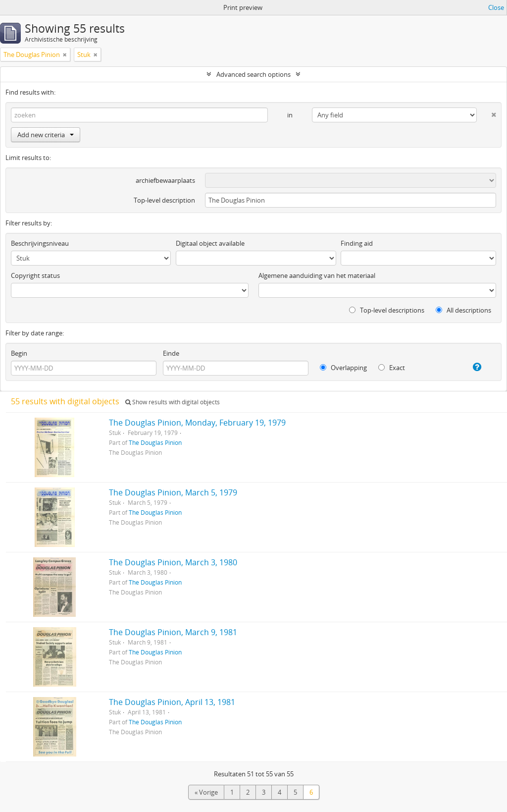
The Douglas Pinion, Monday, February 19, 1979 (197, 423)
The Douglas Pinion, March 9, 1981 (173, 632)
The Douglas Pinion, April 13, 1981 (172, 702)
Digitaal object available (210, 243)
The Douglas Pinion (155, 442)
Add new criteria (46, 135)
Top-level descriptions (387, 310)
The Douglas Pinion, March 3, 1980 (173, 562)
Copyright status (35, 275)
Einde (171, 353)
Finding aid (357, 243)
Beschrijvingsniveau (40, 243)
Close (496, 7)
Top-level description (164, 200)
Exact (392, 368)
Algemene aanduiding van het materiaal (317, 275)
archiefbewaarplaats (165, 180)
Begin (19, 353)
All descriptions (463, 310)
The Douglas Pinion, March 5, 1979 (173, 492)
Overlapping (343, 368)
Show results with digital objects (173, 402)
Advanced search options (253, 74)
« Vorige (206, 792)
